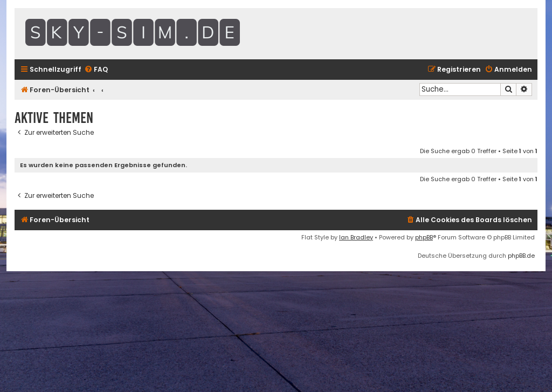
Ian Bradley (356, 237)
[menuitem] (96, 70)
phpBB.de (521, 256)
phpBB (424, 237)
